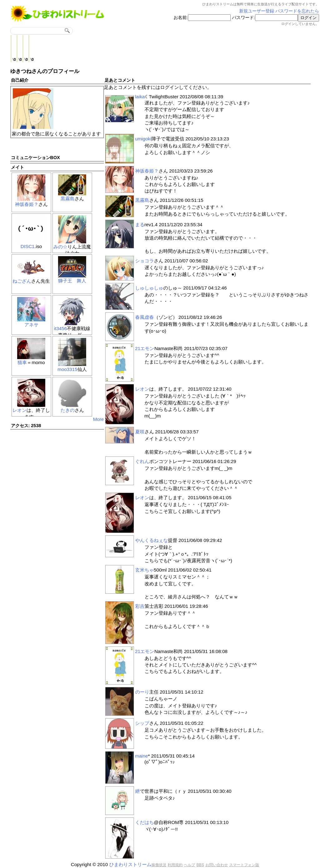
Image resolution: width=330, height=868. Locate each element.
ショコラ (145, 261)
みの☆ (60, 247)
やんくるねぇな (152, 540)
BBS (200, 865)
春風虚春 (145, 317)
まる (140, 224)
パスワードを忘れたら (297, 11)
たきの (68, 410)
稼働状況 (159, 865)
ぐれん (142, 461)
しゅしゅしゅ (149, 288)
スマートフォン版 (244, 865)
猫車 (22, 362)
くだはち (145, 822)
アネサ (31, 325)
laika (140, 97)
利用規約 (175, 865)
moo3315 (67, 369)
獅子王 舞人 (72, 281)
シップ (142, 723)
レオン (20, 410)
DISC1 (28, 246)
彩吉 (140, 606)
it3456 (60, 328)
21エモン (145, 348)
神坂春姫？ (27, 204)
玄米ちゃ (145, 570)
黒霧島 (68, 199)
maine (142, 756)
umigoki (143, 139)
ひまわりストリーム (130, 864)
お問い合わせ (217, 865)
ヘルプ (190, 865)
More (99, 419)
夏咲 (140, 432)
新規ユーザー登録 (257, 11)
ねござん (22, 281)
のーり (142, 692)
